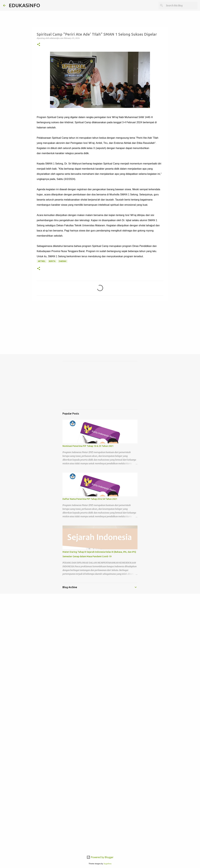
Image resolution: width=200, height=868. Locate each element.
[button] (39, 45)
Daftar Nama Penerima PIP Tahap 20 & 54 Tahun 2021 (90, 499)
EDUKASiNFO (24, 5)
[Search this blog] (181, 5)
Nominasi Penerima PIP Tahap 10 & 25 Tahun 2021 (88, 446)
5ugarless (107, 864)
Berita (52, 261)
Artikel (42, 261)
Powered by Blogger (100, 857)
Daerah (63, 261)
